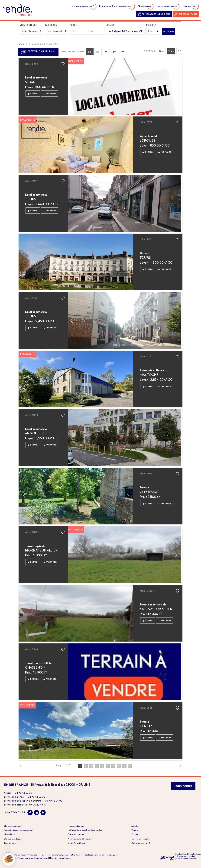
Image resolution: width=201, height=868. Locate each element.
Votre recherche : (29, 25)
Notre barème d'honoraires (81, 839)
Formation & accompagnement (116, 7)
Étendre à (151, 25)
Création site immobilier (186, 856)
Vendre (135, 830)
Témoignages (189, 7)
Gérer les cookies (76, 834)
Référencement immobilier (187, 858)
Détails (33, 94)
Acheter (135, 826)
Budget (74, 25)
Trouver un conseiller (141, 839)
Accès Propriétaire (76, 843)
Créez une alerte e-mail (39, 52)
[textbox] (126, 31)
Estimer (135, 834)
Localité (110, 25)
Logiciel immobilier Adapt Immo (189, 854)
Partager (50, 94)
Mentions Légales (76, 826)
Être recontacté (186, 14)
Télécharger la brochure (154, 14)
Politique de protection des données (85, 830)
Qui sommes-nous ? (83, 7)
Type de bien (51, 25)
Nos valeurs (145, 7)
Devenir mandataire (167, 7)
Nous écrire (183, 786)
